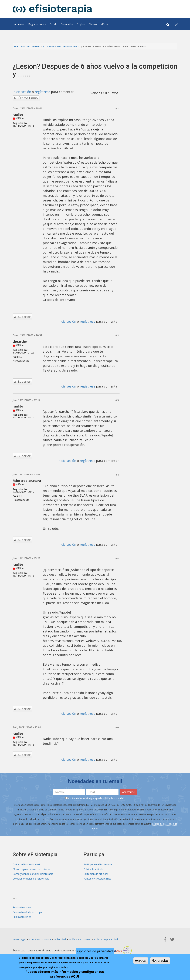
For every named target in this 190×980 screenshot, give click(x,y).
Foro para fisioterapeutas (60, 46)
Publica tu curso (22, 907)
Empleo (81, 24)
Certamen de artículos (96, 874)
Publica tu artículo (94, 869)
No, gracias (160, 961)
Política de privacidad (106, 939)
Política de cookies (80, 939)
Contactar (35, 939)
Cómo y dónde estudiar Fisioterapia (33, 874)
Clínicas (93, 24)
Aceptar (141, 961)
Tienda (53, 24)
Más (104, 24)
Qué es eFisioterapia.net (26, 864)
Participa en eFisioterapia (98, 864)
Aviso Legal (19, 939)
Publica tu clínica (22, 917)
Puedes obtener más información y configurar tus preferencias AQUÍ (65, 974)
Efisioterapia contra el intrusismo (31, 869)
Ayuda (47, 939)
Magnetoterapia (37, 24)
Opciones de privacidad (95, 951)
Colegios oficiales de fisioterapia (31, 879)
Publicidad (60, 939)
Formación (67, 24)
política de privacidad (113, 798)
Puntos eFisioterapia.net (97, 879)
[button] (177, 24)
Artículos (19, 24)
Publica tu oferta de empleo (28, 912)
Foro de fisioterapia (27, 46)
